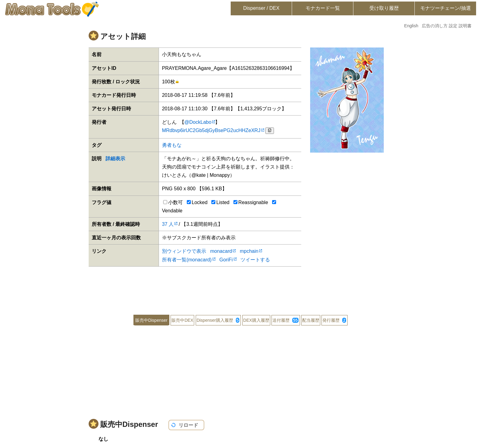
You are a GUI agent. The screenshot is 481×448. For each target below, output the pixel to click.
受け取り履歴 (384, 8)
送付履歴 (285, 320)
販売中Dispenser (151, 320)
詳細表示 (115, 159)
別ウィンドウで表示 (184, 251)
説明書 (465, 26)
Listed (220, 202)
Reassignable (251, 202)
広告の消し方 (435, 26)
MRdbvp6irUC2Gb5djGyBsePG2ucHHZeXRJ (211, 130)
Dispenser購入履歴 (218, 320)
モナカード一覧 (323, 8)
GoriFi (226, 260)
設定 (453, 26)
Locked (197, 202)
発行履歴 (334, 320)
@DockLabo (198, 122)
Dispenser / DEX (261, 8)
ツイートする (255, 260)
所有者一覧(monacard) (187, 260)
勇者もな (172, 145)
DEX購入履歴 (256, 320)
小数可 (173, 202)
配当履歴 (311, 320)
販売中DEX (182, 320)
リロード (188, 425)
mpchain (249, 251)
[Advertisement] (240, 287)
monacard (221, 251)
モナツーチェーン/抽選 (445, 8)
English (411, 26)
